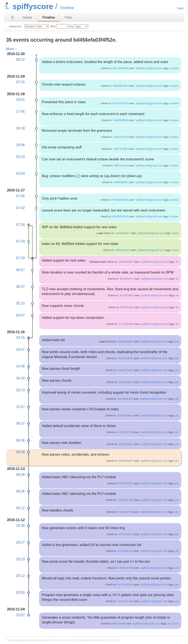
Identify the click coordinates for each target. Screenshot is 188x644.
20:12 (20, 576)
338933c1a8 (125, 601)
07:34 (20, 225)
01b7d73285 (120, 103)
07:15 (20, 82)
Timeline (48, 17)
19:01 (20, 100)
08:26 (20, 491)
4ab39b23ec (120, 86)
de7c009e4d (120, 68)
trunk (175, 624)
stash (175, 233)
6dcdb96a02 (125, 399)
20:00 (20, 593)
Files (68, 17)
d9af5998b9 (121, 120)
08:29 (20, 452)
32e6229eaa (125, 415)
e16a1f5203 (121, 137)
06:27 (20, 287)
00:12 (20, 508)
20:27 (20, 542)
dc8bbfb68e (126, 444)
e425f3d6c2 (126, 534)
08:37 (20, 423)
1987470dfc (121, 149)
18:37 (20, 350)
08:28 (20, 475)
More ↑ (11, 49)
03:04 (20, 174)
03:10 (20, 157)
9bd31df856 (125, 358)
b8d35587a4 (120, 216)
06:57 (20, 270)
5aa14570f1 (125, 512)
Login (180, 8)
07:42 (20, 208)
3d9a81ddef (125, 382)
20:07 (20, 615)
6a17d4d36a (125, 584)
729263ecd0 (125, 500)
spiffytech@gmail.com (149, 68)
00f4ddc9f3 (126, 568)
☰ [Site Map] (13, 17)
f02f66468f (127, 307)
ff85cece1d (121, 165)
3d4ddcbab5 (125, 342)
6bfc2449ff (119, 624)
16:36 (20, 366)
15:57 (20, 407)
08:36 (20, 440)
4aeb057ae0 (125, 370)
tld (177, 262)
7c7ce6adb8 (126, 324)
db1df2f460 (126, 295)
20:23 (20, 559)
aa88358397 (126, 262)
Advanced (15, 26)
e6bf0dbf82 (121, 182)
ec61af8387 (123, 233)
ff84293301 (126, 483)
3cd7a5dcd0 (125, 551)
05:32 (20, 303)
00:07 (20, 315)
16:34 (20, 378)
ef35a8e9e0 (122, 250)
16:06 (20, 145)
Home (28, 17)
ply (177, 342)
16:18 (20, 128)
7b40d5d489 (120, 200)
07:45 (20, 196)
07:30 (20, 258)
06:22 (20, 60)
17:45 (20, 112)
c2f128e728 (126, 432)
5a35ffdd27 (127, 279)
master (174, 68)
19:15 (20, 338)
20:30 (20, 526)
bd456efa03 (125, 461)
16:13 (20, 390)
